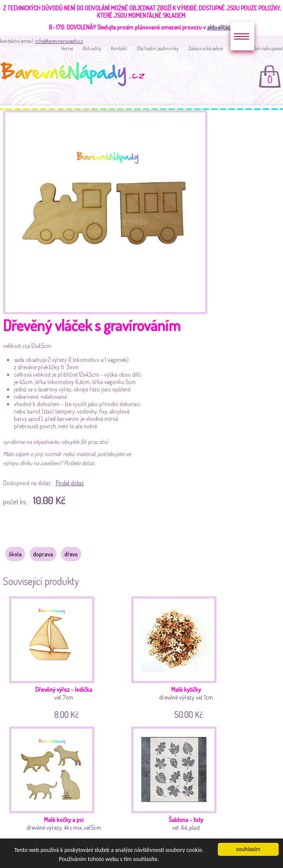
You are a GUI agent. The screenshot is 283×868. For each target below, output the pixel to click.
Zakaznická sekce (206, 48)
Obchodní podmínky (158, 48)
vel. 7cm (65, 656)
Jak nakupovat (268, 48)
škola (15, 554)
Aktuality (92, 48)
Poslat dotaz (70, 483)
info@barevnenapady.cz (59, 41)
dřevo (71, 554)
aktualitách (220, 27)
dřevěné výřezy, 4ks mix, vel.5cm (65, 787)
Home (67, 48)
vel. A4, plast (187, 787)
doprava (43, 554)
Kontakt (119, 48)
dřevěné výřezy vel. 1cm (187, 656)
